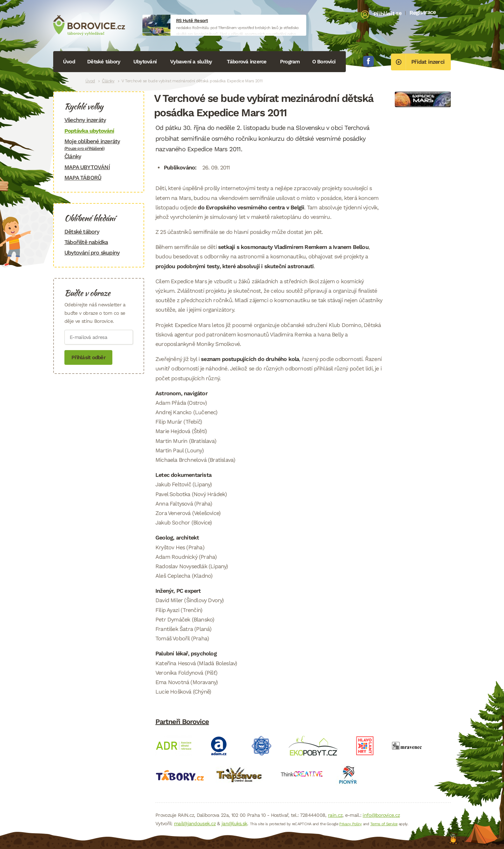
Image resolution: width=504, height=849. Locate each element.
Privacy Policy (350, 824)
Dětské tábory (104, 62)
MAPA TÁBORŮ (83, 178)
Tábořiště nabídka (86, 242)
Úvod (69, 62)
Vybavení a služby (191, 62)
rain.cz (335, 815)
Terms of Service (384, 824)
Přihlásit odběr (88, 357)
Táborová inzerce (247, 62)
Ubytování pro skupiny (92, 253)
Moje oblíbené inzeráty (99, 144)
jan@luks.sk (234, 823)
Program (290, 62)
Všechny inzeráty (85, 120)
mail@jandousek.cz (195, 823)
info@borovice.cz (381, 815)
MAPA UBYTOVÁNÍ (87, 167)
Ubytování (145, 62)
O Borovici (324, 62)
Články (108, 81)
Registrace (423, 12)
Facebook (369, 61)
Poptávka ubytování (89, 131)
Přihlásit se (388, 14)
